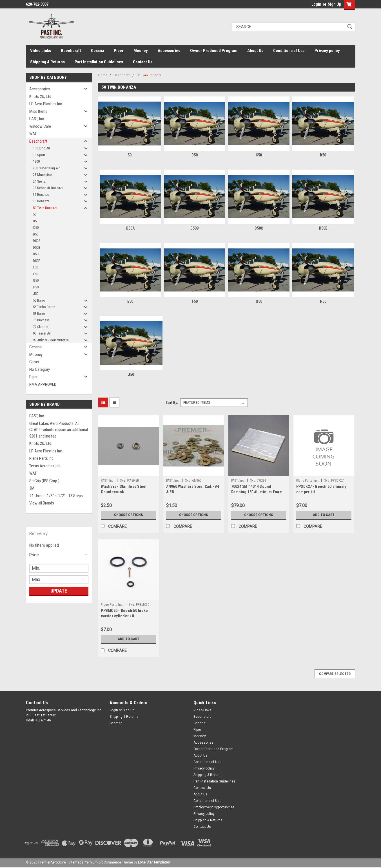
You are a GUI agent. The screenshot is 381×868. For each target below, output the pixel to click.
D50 (36, 234)
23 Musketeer (43, 175)
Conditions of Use (289, 51)
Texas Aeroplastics (45, 466)
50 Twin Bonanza (45, 208)
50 (35, 214)
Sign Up (334, 4)
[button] (59, 555)
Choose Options (128, 515)
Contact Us (143, 62)
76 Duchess (41, 320)
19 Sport (39, 155)
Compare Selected (335, 674)
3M (32, 488)
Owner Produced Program (214, 51)
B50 (36, 221)
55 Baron (39, 300)
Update (59, 591)
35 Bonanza (41, 195)
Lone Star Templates (154, 862)
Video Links (41, 51)
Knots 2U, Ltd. (41, 97)
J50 (36, 294)
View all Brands (42, 503)
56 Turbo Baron (44, 307)
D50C (37, 254)
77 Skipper (41, 327)
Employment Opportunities (214, 807)
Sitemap (116, 723)
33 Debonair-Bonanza (48, 188)
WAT (33, 134)
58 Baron (39, 314)
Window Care (40, 126)
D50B (37, 247)
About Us (255, 51)
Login (316, 4)
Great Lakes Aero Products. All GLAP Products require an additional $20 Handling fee (59, 430)
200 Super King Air (46, 168)
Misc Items (38, 111)
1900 (36, 161)
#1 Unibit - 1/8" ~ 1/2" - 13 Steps (56, 496)
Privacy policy (327, 51)
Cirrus (34, 362)
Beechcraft (71, 51)
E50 (35, 267)
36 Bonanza (41, 201)
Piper (119, 51)
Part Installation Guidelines (99, 62)
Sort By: (172, 402)
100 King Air (42, 148)
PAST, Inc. (37, 119)
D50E (36, 261)
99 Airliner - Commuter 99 (51, 340)
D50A (37, 241)
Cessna (97, 51)
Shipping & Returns (47, 62)
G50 (36, 280)
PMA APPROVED (43, 384)
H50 (36, 287)
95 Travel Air (42, 333)
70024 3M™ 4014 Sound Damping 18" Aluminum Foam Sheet (257, 492)
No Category (40, 369)
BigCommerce (110, 862)
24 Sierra (39, 181)
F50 (35, 274)
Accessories (169, 51)
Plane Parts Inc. (42, 458)
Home (103, 75)
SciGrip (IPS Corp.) (44, 481)
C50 (36, 227)
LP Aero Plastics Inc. (46, 104)
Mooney (141, 51)
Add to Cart (324, 515)
